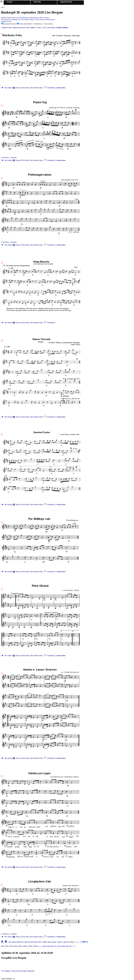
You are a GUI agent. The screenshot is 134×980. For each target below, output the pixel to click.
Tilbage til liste (7, 28)
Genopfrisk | (50, 323)
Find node (37, 2)
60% (7, 946)
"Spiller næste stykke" (50, 942)
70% (11, 946)
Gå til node (25, 88)
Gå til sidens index (36, 88)
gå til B (67, 942)
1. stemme (13, 158)
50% (3, 946)
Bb (39, 28)
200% (36, 946)
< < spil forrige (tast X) (48, 946)
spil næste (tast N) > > (66, 946)
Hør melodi (6, 88)
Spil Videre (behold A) (16, 942)
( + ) (76, 942)
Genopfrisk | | (50, 88)
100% (25, 946)
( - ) (80, 942)
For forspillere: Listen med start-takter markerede (18, 971)
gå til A (61, 942)
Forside (10, 2)
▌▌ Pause (17, 88)
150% (30, 946)
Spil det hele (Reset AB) (33, 942)
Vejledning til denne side (21, 28)
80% (16, 946)
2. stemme (5, 158)
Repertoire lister (66, 2)
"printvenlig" (51, 28)
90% (20, 946)
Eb (45, 28)
